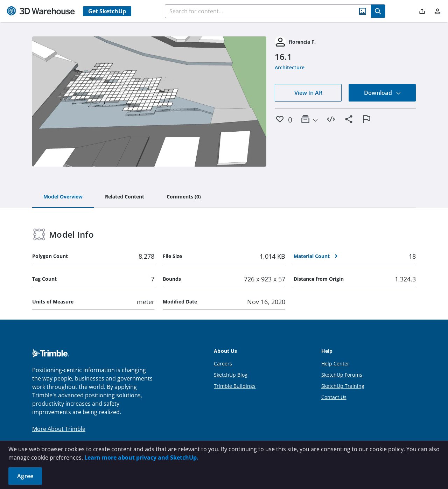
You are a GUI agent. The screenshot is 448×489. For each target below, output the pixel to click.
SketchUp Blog (231, 375)
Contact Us (334, 397)
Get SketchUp (107, 11)
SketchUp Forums (342, 375)
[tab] (63, 197)
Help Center (335, 364)
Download (383, 93)
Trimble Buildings (235, 386)
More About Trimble (59, 429)
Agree (25, 476)
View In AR (308, 93)
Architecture (290, 67)
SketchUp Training (343, 386)
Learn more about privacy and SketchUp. (141, 457)
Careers (223, 364)
